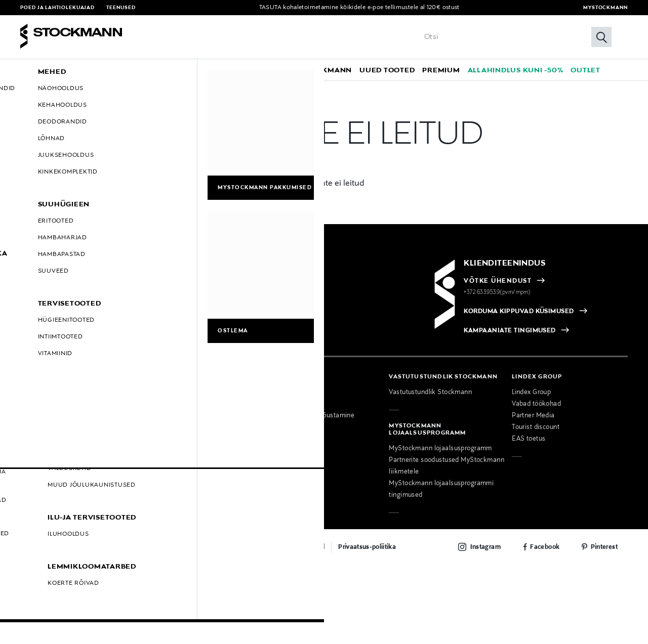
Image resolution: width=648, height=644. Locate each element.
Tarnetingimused (45, 397)
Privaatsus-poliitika (367, 539)
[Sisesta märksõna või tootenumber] (515, 37)
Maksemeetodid (45, 385)
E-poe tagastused (47, 408)
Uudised (156, 446)
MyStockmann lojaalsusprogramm (440, 441)
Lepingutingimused (49, 420)
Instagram (485, 539)
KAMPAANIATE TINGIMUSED (510, 323)
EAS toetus (529, 432)
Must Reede (38, 443)
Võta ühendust (165, 385)
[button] (54, 70)
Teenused (121, 8)
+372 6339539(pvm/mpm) (497, 284)
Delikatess (159, 469)
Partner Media (533, 408)
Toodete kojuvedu (293, 443)
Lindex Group (531, 385)
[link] (260, 70)
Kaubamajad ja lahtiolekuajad (188, 434)
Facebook (545, 539)
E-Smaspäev (39, 455)
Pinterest (604, 539)
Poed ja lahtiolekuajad (57, 8)
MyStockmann (605, 8)
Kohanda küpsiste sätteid (58, 466)
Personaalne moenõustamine (311, 408)
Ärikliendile (283, 397)
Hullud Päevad (43, 432)
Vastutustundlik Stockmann (430, 385)
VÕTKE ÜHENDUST (498, 273)
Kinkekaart (160, 457)
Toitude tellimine (291, 432)
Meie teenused (289, 385)
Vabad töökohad (536, 397)
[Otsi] (601, 37)
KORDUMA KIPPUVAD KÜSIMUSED (519, 304)
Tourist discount (536, 420)
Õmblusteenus (288, 420)
